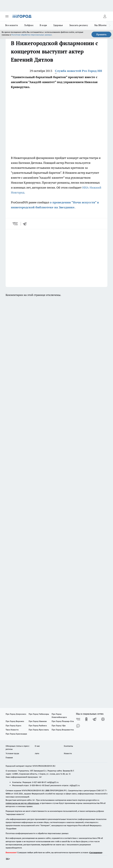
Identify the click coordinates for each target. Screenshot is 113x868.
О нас (37, 746)
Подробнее (11, 829)
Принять (101, 34)
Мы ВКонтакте (102, 25)
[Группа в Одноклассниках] (86, 719)
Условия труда (12, 753)
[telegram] (26, 224)
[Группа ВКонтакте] (78, 719)
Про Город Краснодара (16, 734)
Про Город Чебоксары (39, 714)
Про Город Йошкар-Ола (63, 721)
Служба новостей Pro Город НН (79, 71)
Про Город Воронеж (15, 721)
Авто (37, 753)
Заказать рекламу (79, 25)
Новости (68, 753)
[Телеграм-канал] (95, 719)
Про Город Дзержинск (16, 714)
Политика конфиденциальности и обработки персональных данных (37, 833)
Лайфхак (29, 25)
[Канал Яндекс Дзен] (103, 719)
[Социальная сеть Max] (78, 726)
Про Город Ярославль (39, 730)
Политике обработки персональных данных (32, 35)
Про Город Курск (13, 726)
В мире (43, 25)
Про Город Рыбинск (38, 726)
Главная (9, 757)
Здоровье (58, 25)
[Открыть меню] (7, 16)
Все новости (12, 25)
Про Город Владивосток (63, 730)
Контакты (68, 746)
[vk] (15, 224)
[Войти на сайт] (105, 16)
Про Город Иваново (38, 721)
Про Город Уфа (59, 726)
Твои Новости (12, 730)
